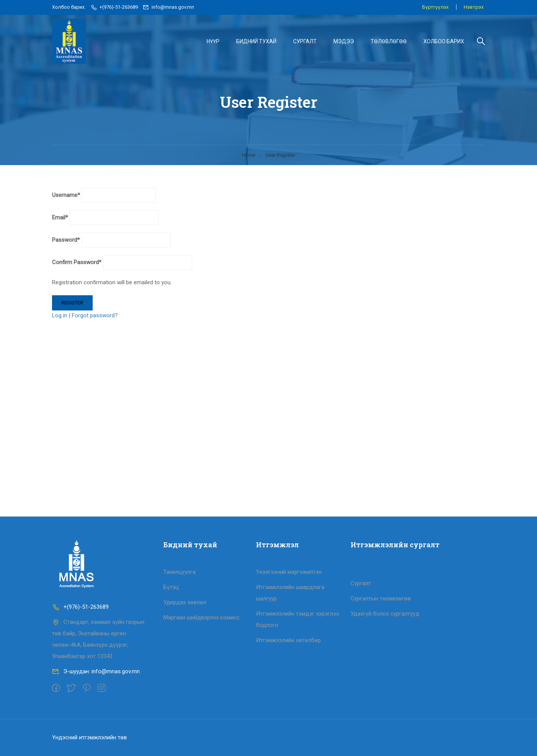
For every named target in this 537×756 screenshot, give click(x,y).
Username (66, 197)
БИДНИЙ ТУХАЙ (256, 41)
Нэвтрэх (474, 7)
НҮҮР (213, 41)
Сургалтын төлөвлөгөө (381, 598)
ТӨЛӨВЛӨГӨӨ (389, 41)
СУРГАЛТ (305, 41)
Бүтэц (171, 587)
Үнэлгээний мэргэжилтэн (289, 572)
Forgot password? (95, 318)
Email (60, 220)
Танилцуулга (179, 572)
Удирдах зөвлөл (185, 602)
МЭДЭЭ (344, 41)
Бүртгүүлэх (435, 7)
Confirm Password (77, 265)
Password (66, 242)
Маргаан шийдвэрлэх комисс (201, 617)
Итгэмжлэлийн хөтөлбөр (288, 640)
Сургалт (361, 583)
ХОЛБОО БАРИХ (444, 41)
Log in (60, 318)
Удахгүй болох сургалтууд (385, 614)
